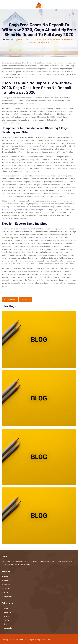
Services (7, 584)
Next (26, 300)
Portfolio (7, 588)
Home (7, 39)
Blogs (6, 592)
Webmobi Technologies (25, 640)
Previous (10, 300)
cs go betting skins (67, 69)
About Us (7, 580)
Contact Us (8, 596)
